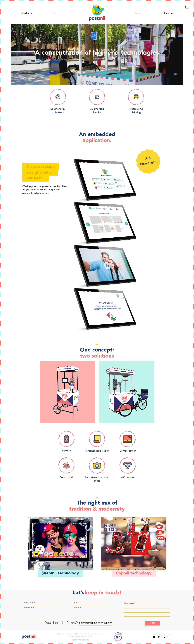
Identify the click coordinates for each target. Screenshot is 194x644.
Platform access (80, 640)
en (187, 7)
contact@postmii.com (96, 623)
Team (138, 13)
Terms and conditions (80, 637)
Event (57, 13)
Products (26, 13)
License (169, 13)
